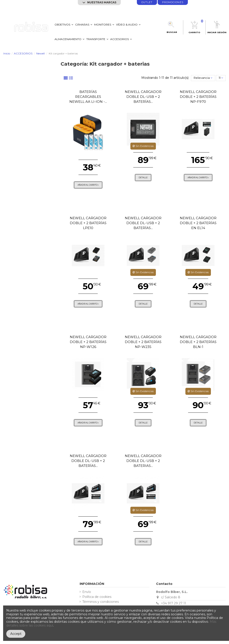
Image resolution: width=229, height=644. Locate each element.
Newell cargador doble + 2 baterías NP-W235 (143, 342)
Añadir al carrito (88, 185)
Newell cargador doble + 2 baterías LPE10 (88, 223)
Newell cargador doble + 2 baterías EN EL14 (198, 223)
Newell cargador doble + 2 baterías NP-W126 (88, 342)
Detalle (143, 178)
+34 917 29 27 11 (174, 603)
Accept (16, 634)
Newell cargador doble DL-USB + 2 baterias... (143, 461)
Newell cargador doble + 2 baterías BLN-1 (198, 342)
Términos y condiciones (101, 602)
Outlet (147, 2)
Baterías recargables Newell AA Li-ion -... (88, 97)
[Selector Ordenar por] (203, 78)
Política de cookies (97, 597)
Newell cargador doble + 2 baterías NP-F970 (198, 97)
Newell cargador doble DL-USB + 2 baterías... (143, 97)
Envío (87, 592)
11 (221, 78)
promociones (173, 2)
